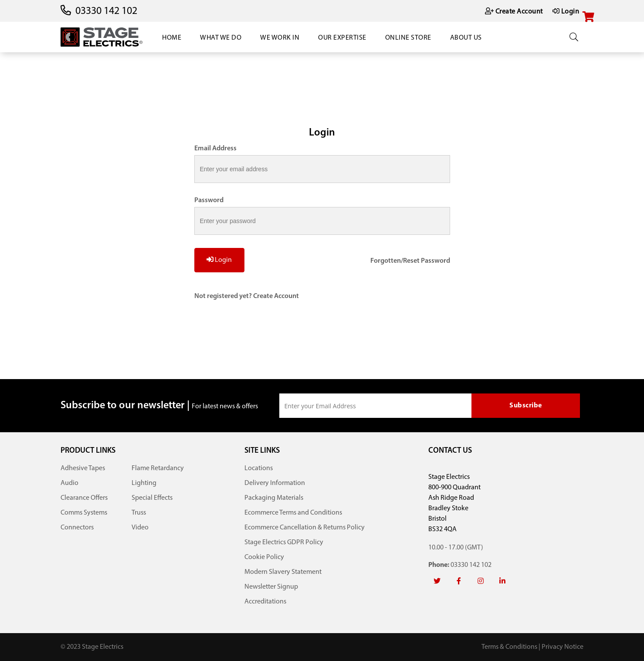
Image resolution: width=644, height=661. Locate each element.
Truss (139, 513)
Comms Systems (84, 513)
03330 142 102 (106, 11)
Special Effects (152, 498)
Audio (69, 483)
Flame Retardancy (158, 468)
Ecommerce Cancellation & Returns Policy (305, 528)
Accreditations (265, 602)
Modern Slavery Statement (283, 572)
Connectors (77, 528)
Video (140, 528)
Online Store (408, 38)
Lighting (144, 483)
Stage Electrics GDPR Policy (284, 542)
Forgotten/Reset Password (410, 261)
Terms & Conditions (509, 647)
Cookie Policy (264, 557)
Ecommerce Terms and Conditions (293, 513)
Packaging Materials (274, 498)
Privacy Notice (563, 647)
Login (219, 260)
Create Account (276, 296)
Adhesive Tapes (83, 468)
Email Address (215, 149)
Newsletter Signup (271, 587)
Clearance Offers (84, 498)
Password (209, 200)
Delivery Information (275, 483)
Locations (259, 468)
